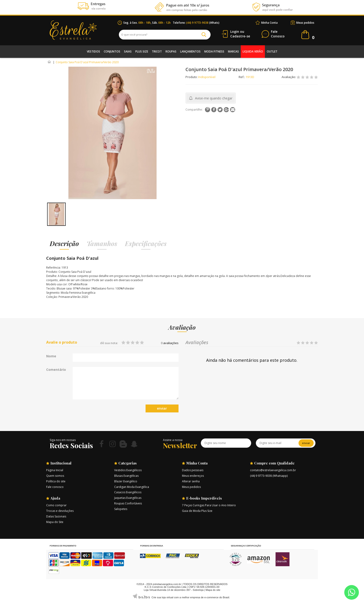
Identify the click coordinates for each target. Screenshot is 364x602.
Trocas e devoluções (60, 511)
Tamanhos (102, 243)
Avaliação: (289, 77)
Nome (51, 356)
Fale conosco (55, 487)
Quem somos (55, 476)
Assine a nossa (173, 440)
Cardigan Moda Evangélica (132, 487)
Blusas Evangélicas (126, 476)
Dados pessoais (193, 470)
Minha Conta (269, 23)
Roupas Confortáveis (128, 503)
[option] (56, 214)
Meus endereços (193, 476)
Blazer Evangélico (126, 481)
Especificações (146, 243)
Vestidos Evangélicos (128, 470)
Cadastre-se (240, 36)
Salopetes (121, 509)
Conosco (278, 34)
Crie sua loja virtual (162, 597)
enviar (162, 408)
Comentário (56, 370)
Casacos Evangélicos (128, 492)
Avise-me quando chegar (214, 98)
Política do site (56, 481)
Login (235, 31)
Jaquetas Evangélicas (128, 498)
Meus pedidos (305, 23)
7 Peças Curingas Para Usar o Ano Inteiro (209, 505)
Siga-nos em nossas (63, 440)
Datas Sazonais (56, 516)
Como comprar (56, 505)
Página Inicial (55, 470)
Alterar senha (191, 481)
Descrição (64, 243)
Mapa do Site (55, 522)
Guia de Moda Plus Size (197, 511)
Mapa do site (213, 590)
